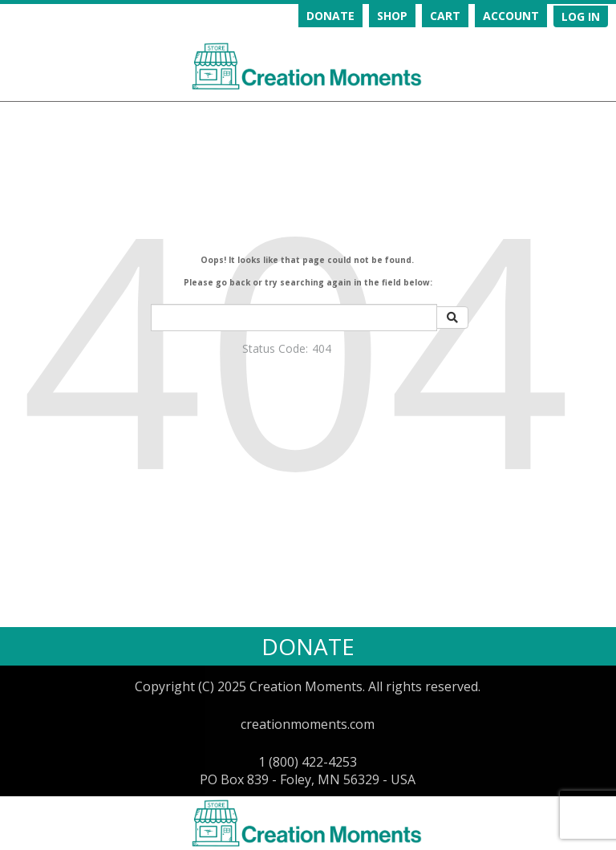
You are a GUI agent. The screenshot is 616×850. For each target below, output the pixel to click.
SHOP (392, 16)
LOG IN (581, 16)
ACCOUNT (511, 16)
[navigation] (426, 16)
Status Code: (275, 348)
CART (445, 16)
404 (322, 348)
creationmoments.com (308, 724)
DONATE (330, 16)
